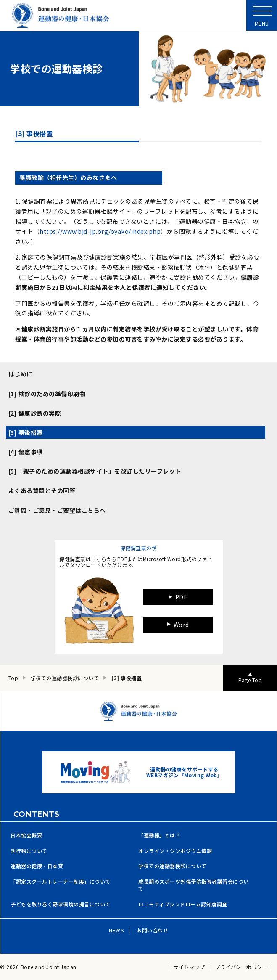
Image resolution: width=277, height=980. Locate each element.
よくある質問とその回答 (42, 490)
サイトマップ (189, 967)
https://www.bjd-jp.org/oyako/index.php (100, 231)
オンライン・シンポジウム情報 (175, 851)
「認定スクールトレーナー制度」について (61, 882)
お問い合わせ (152, 930)
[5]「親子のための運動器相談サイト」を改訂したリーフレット (95, 471)
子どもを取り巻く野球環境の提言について (61, 904)
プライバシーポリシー (241, 967)
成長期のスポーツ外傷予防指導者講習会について (194, 885)
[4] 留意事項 (26, 452)
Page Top (250, 680)
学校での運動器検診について (173, 866)
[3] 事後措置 (26, 432)
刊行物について (29, 851)
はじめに (21, 374)
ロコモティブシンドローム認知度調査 (183, 904)
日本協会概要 (26, 835)
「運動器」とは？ (159, 835)
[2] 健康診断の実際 (35, 413)
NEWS (116, 930)
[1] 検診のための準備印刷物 (47, 394)
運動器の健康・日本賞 (37, 866)
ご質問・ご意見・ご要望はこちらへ (57, 510)
